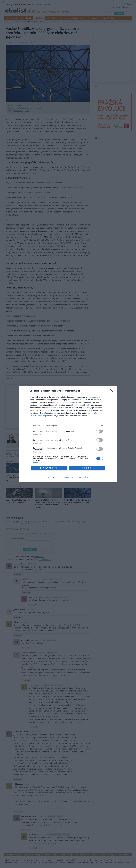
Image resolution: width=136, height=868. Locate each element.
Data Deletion (54, 477)
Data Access (68, 477)
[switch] (100, 431)
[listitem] (68, 426)
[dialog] (68, 434)
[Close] (112, 391)
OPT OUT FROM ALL (49, 468)
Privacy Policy (82, 477)
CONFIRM (87, 468)
